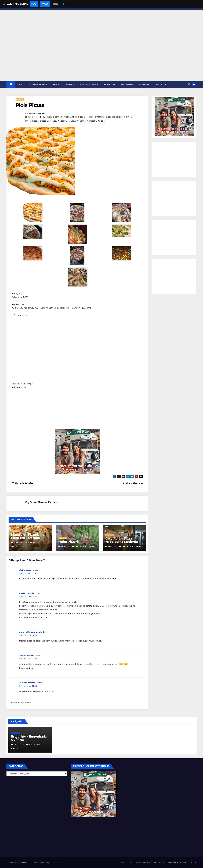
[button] (189, 84)
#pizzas (102, 121)
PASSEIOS (144, 84)
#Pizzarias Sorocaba (87, 121)
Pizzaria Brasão (22, 483)
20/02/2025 (19, 744)
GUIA (20, 84)
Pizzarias (20, 99)
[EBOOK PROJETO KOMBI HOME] (77, 452)
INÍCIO (124, 862)
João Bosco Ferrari (37, 114)
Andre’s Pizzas (133, 483)
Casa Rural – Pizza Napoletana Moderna (122, 540)
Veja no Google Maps (22, 384)
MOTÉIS (70, 84)
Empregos (15, 733)
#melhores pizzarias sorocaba (110, 117)
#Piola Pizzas (32, 121)
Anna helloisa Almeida (30, 632)
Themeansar (55, 862)
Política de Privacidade (177, 862)
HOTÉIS (57, 84)
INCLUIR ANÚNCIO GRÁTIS (140, 862)
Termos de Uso (159, 862)
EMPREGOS (109, 84)
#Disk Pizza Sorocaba (83, 117)
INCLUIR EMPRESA (38, 84)
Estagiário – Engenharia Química (29, 738)
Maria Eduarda (27, 593)
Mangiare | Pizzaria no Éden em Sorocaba (28, 536)
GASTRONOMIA (88, 84)
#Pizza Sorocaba (48, 121)
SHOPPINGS (127, 84)
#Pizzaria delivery (66, 121)
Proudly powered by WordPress (19, 862)
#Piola (129, 117)
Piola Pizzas (30, 105)
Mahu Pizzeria (69, 542)
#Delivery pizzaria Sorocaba (57, 117)
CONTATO (160, 84)
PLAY (34, 4)
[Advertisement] (102, 62)
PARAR (45, 4)
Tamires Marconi (28, 683)
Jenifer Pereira (27, 655)
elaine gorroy (26, 570)
